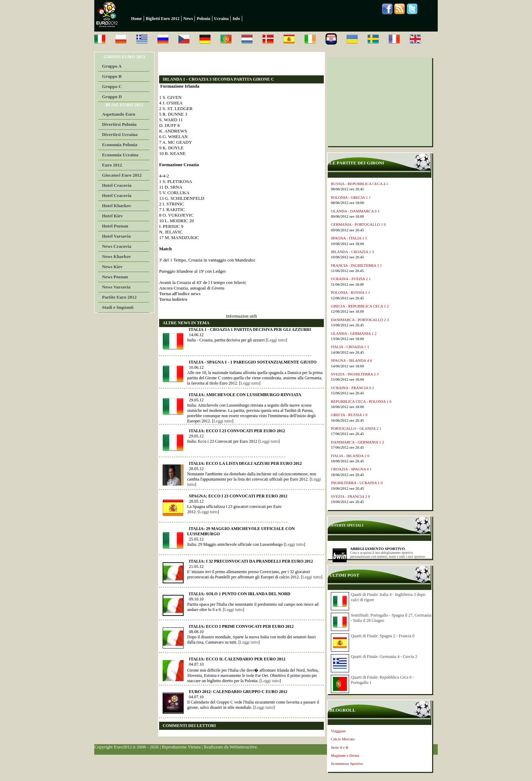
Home (137, 19)
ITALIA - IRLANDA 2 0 (350, 456)
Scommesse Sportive (347, 763)
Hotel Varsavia (116, 236)
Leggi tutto (276, 340)
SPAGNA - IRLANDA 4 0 (351, 360)
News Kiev (112, 267)
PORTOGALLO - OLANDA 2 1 (356, 428)
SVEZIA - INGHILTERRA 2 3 (355, 374)
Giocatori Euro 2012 (122, 175)
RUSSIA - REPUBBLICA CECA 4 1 (360, 184)
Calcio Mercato (343, 739)
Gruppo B (112, 76)
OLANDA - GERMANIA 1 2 (354, 333)
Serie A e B (340, 747)
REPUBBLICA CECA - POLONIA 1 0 (361, 401)
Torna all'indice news (180, 294)
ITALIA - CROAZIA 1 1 (350, 347)
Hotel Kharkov (117, 206)
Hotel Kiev (112, 216)
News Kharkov (117, 256)
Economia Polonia (120, 145)
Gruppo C (112, 86)
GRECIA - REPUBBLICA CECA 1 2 (360, 306)
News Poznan (115, 277)
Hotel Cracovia (117, 185)
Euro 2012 (112, 165)
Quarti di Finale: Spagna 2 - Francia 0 (383, 636)
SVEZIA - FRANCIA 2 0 (350, 496)
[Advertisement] (241, 63)
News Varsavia (116, 287)
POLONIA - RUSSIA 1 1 (350, 292)
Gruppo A (112, 66)
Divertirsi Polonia (119, 124)
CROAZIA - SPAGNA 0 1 (351, 469)
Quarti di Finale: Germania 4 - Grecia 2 (384, 657)
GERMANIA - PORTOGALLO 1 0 (358, 224)
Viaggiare (338, 731)
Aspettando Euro (119, 114)
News (188, 19)
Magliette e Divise (345, 755)
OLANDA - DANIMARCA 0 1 (355, 211)
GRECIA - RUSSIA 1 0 (349, 415)
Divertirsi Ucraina (120, 134)
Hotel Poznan (115, 226)
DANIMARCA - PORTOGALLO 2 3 (360, 320)
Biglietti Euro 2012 (163, 19)
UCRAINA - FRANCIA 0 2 (352, 388)
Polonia (203, 19)
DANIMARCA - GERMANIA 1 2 (357, 442)
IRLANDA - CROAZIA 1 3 (352, 252)
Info (236, 19)
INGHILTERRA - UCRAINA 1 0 (357, 483)
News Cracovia (117, 246)
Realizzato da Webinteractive (231, 747)
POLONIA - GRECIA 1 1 (351, 197)
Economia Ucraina (120, 155)
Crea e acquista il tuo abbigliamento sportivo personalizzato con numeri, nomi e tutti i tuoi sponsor (388, 555)
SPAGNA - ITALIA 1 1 (349, 238)
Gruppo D (112, 97)
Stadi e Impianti (118, 307)
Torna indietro (173, 299)
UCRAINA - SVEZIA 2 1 (351, 279)
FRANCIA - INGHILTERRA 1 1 (356, 265)
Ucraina (221, 19)
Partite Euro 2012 (119, 297)
